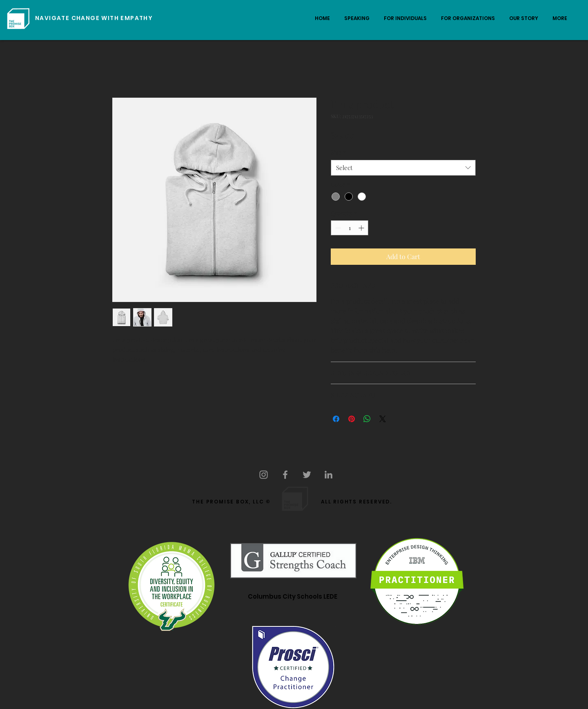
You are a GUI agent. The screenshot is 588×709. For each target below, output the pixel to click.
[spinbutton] (350, 228)
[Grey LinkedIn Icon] (329, 475)
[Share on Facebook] (336, 419)
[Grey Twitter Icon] (307, 475)
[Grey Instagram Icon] (264, 475)
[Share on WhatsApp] (367, 419)
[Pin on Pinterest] (352, 419)
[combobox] (403, 168)
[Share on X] (383, 419)
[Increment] (362, 228)
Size (338, 152)
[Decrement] (337, 228)
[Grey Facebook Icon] (285, 475)
